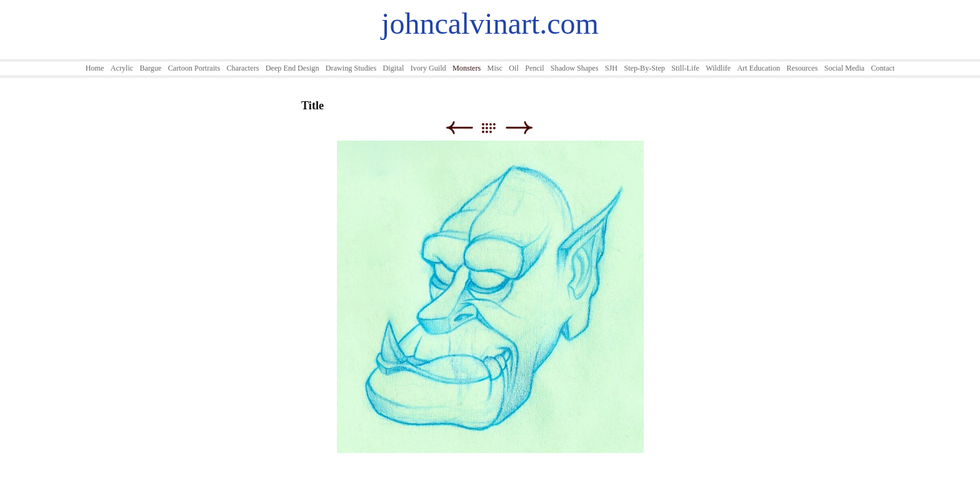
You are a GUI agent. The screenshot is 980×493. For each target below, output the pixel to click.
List (495, 128)
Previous (459, 128)
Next (519, 128)
